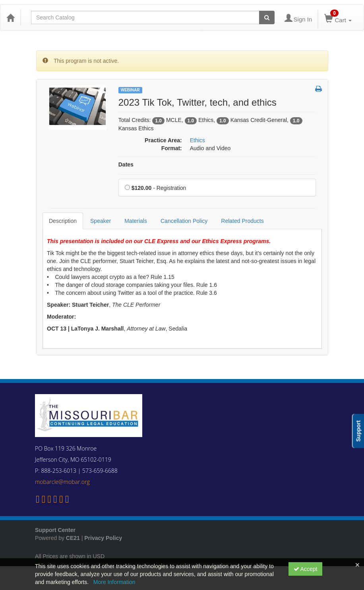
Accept (306, 569)
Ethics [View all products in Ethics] (197, 140)
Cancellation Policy (184, 221)
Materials (136, 221)
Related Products (242, 221)
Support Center (55, 530)
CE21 (73, 538)
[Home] (10, 17)
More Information (114, 582)
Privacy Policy (103, 538)
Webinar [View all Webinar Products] (130, 90)
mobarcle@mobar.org (62, 482)
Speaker (101, 221)
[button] (318, 89)
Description (63, 221)
